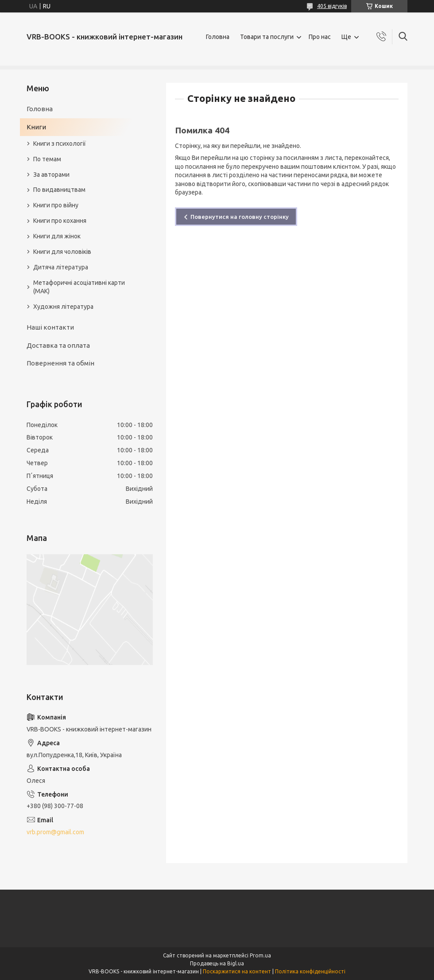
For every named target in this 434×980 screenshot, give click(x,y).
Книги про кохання (60, 221)
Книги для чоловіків (62, 252)
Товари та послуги (267, 37)
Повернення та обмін (60, 363)
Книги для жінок (57, 236)
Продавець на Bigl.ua (217, 963)
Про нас (320, 37)
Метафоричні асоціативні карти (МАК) (79, 287)
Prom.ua (260, 955)
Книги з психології (60, 144)
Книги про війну (56, 205)
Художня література (63, 307)
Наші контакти (50, 327)
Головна (218, 37)
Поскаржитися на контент (237, 971)
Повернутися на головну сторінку (240, 217)
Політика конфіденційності (310, 971)
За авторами (51, 175)
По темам (47, 159)
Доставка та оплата (58, 345)
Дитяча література (61, 267)
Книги (36, 127)
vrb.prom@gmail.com (55, 832)
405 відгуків (332, 6)
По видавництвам (59, 190)
